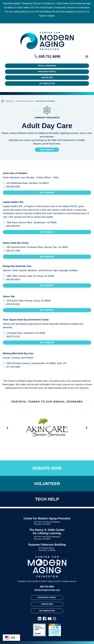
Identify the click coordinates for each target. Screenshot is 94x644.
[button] (87, 56)
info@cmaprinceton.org (47, 590)
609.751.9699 (47, 587)
